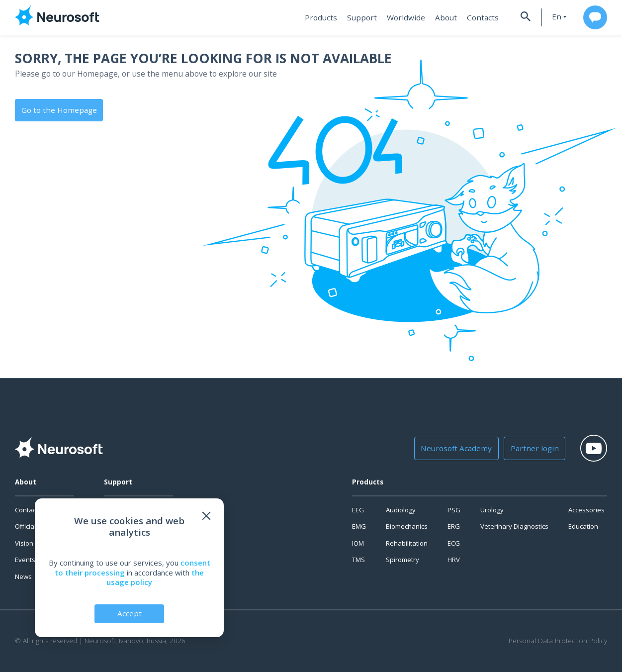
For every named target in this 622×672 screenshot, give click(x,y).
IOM (358, 543)
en (552, 17)
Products (321, 17)
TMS (358, 560)
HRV (454, 560)
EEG (358, 510)
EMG (359, 526)
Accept (130, 613)
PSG (454, 510)
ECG (454, 543)
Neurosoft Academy (455, 448)
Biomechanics (407, 526)
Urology (492, 510)
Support (361, 17)
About (441, 17)
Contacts (477, 17)
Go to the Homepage (58, 109)
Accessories (586, 510)
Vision (24, 543)
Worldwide (403, 17)
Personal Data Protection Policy (558, 641)
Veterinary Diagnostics (514, 526)
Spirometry (402, 560)
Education (583, 526)
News (23, 576)
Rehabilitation (407, 543)
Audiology (401, 510)
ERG (454, 526)
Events (25, 560)
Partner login (529, 448)
